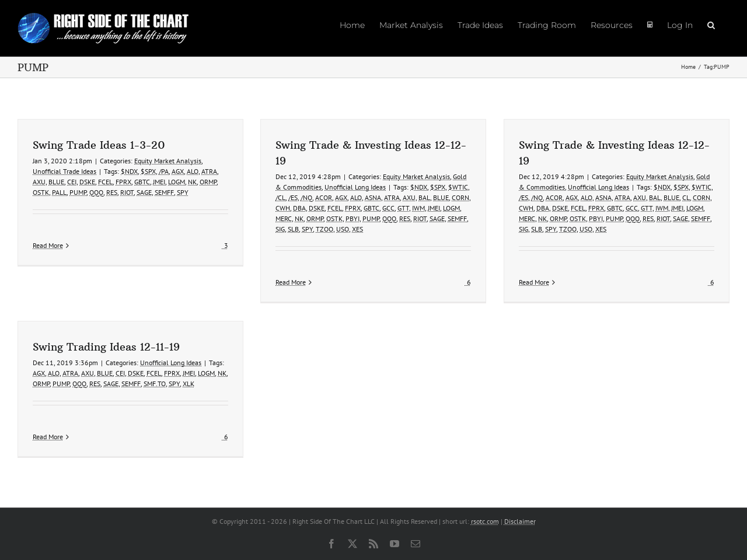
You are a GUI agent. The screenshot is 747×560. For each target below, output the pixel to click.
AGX (178, 171)
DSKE (87, 182)
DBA (299, 208)
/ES (293, 197)
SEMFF (164, 192)
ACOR (324, 197)
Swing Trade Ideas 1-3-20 (99, 145)
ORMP (208, 182)
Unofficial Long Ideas (355, 187)
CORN (460, 197)
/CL (280, 197)
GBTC (142, 182)
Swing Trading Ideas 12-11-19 (106, 347)
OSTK (41, 192)
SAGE (144, 192)
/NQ (306, 197)
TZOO (324, 229)
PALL (59, 192)
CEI (72, 182)
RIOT (127, 192)
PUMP (78, 192)
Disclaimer (520, 521)
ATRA (209, 171)
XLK (189, 384)
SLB (293, 229)
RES (112, 192)
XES (357, 229)
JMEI (159, 182)
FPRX (123, 182)
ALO (193, 171)
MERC (284, 218)
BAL (424, 197)
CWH (283, 208)
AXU (39, 182)
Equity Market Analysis (168, 161)
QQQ (96, 192)
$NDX (129, 171)
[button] (711, 24)
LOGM (177, 182)
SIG (280, 229)
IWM (418, 208)
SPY (183, 192)
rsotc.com (485, 521)
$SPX (148, 171)
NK (192, 182)
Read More (48, 282)
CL (686, 197)
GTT (403, 208)
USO (343, 229)
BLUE (56, 182)
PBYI (352, 218)
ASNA (373, 197)
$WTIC (458, 187)
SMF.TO (155, 384)
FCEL (105, 182)
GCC (388, 208)
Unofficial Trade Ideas (64, 171)
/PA (164, 171)
